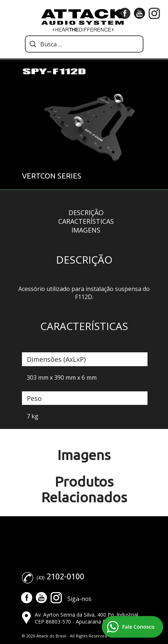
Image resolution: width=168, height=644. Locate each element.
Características (86, 221)
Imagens (86, 230)
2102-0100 (65, 576)
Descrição (86, 212)
